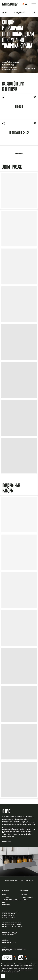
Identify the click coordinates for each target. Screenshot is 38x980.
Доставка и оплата (10, 900)
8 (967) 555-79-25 (9, 914)
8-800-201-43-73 (9, 918)
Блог (4, 902)
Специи (24, 895)
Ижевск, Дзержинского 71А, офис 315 (14, 950)
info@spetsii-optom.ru (12, 924)
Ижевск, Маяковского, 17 (9, 942)
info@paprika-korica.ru (12, 926)
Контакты (6, 905)
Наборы (24, 900)
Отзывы (6, 897)
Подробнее (6, 841)
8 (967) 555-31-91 (8, 916)
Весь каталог (19, 154)
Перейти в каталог (30, 69)
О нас (5, 895)
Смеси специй (27, 897)
